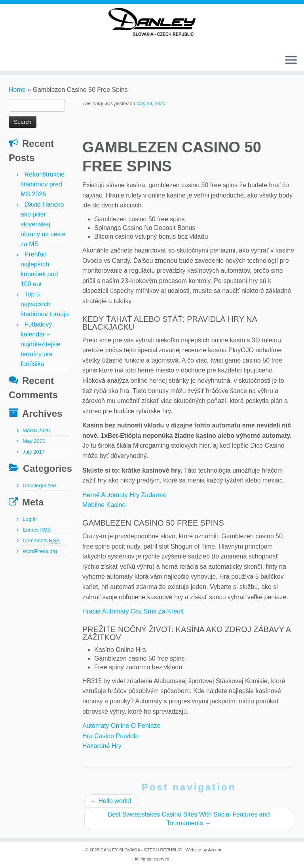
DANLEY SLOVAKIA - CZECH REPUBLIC (141, 850)
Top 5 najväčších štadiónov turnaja (45, 304)
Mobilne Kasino (104, 505)
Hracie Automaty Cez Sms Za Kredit (133, 611)
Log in (29, 519)
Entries (37, 530)
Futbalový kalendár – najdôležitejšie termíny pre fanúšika (41, 344)
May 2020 (34, 441)
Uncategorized (39, 485)
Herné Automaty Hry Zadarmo (124, 495)
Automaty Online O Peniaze (121, 726)
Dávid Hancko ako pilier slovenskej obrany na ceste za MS (43, 224)
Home (17, 90)
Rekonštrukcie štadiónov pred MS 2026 (43, 184)
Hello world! (111, 801)
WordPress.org (40, 551)
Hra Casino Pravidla (110, 736)
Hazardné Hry (102, 746)
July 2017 (34, 452)
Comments (41, 541)
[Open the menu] (291, 61)
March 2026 (36, 430)
